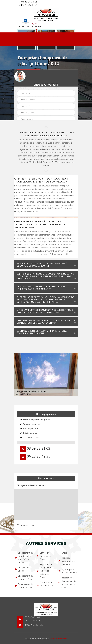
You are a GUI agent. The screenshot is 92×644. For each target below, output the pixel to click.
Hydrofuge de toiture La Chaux (68, 571)
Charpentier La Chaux (23, 569)
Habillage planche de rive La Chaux (67, 561)
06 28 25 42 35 (28, 5)
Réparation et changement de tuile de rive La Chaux (67, 583)
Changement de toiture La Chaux (24, 577)
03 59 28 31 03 (28, 2)
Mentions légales (59, 639)
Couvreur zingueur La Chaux (44, 556)
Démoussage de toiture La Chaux (24, 586)
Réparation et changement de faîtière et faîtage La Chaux (45, 571)
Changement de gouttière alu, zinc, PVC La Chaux (24, 558)
